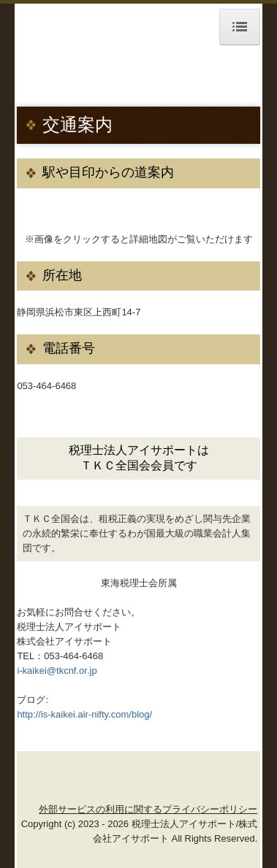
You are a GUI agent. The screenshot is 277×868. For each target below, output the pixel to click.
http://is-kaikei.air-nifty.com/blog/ (84, 714)
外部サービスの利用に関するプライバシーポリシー (148, 809)
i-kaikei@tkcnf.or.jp (57, 671)
